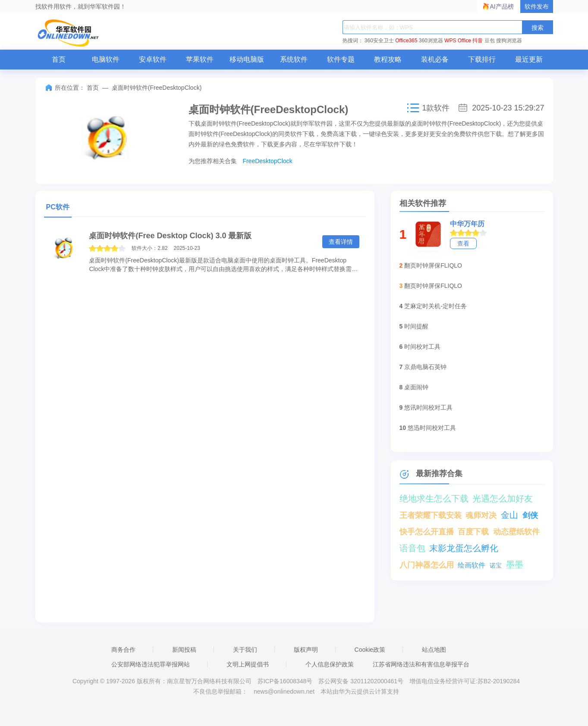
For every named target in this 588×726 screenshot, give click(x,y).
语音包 (412, 548)
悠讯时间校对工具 (428, 407)
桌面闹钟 (416, 387)
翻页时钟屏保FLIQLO (433, 265)
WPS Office (458, 41)
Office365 (406, 41)
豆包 (490, 41)
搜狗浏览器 (509, 41)
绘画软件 (472, 565)
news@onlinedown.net (284, 691)
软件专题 (341, 59)
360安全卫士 (379, 41)
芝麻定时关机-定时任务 (435, 306)
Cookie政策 (370, 650)
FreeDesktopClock (267, 161)
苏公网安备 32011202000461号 (362, 681)
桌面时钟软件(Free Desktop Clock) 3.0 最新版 (170, 236)
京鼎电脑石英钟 (425, 367)
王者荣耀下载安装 (431, 515)
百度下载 (473, 532)
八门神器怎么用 (427, 565)
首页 (59, 59)
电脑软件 (106, 59)
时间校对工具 (422, 347)
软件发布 (537, 6)
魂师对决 (481, 515)
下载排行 (482, 59)
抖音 (478, 41)
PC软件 (58, 207)
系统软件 (294, 59)
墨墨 (515, 565)
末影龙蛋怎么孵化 (464, 548)
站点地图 (434, 650)
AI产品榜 (502, 6)
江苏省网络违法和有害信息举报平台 (421, 664)
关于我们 (245, 650)
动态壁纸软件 (516, 532)
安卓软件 (153, 59)
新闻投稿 (184, 650)
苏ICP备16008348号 (285, 681)
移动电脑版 (247, 59)
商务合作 (123, 650)
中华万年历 (467, 224)
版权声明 (306, 650)
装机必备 (435, 59)
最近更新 (529, 59)
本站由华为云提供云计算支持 (360, 691)
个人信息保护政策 (330, 664)
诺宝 (496, 565)
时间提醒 (416, 326)
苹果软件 (200, 59)
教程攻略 (388, 59)
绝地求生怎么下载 (434, 499)
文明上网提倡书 (248, 664)
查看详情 (341, 242)
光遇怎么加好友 (503, 499)
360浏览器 (431, 41)
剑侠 (530, 515)
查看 (463, 243)
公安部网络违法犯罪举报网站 (151, 664)
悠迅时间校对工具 (432, 428)
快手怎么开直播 (427, 532)
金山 (509, 515)
